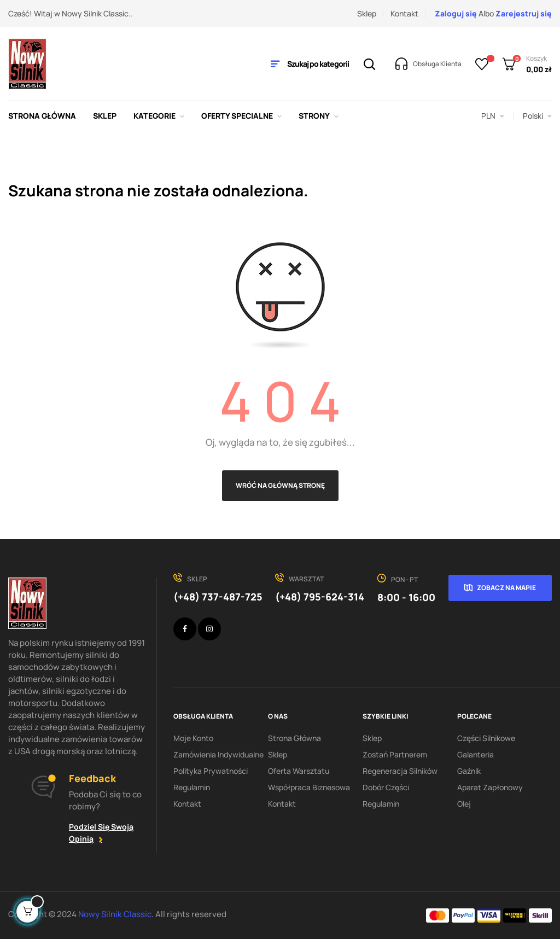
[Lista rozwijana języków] (537, 116)
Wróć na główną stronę (280, 485)
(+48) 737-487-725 (218, 597)
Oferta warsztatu (299, 771)
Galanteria (476, 754)
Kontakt (404, 13)
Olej (464, 804)
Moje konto (193, 738)
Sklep (367, 13)
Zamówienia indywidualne (218, 754)
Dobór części (386, 787)
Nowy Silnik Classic (115, 914)
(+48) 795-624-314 (320, 597)
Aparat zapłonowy (490, 787)
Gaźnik (469, 771)
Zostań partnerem (395, 754)
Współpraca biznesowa (309, 787)
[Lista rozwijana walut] (493, 116)
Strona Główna (294, 738)
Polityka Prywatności (211, 771)
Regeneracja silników (400, 771)
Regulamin (192, 787)
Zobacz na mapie (506, 588)
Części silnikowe (486, 738)
